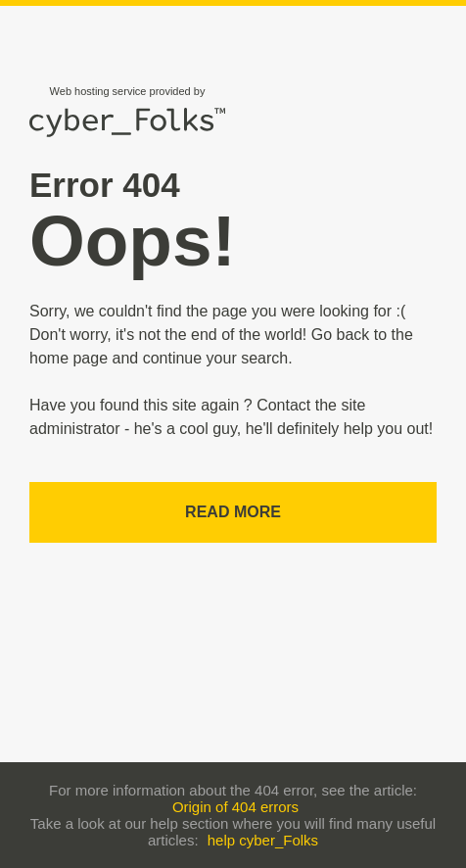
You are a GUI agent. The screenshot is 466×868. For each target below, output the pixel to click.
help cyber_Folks (263, 840)
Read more (233, 512)
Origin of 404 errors (235, 807)
